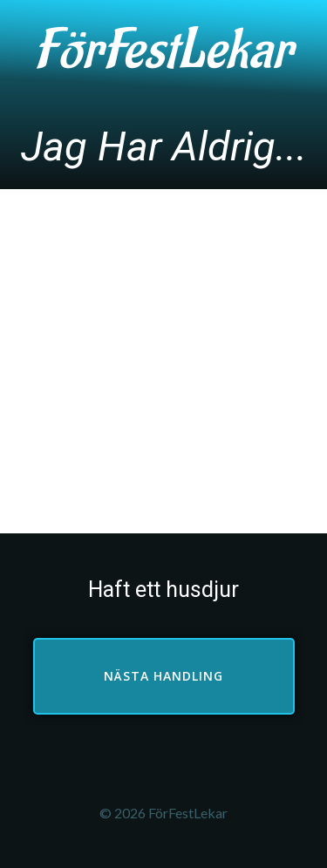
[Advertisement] (163, 361)
